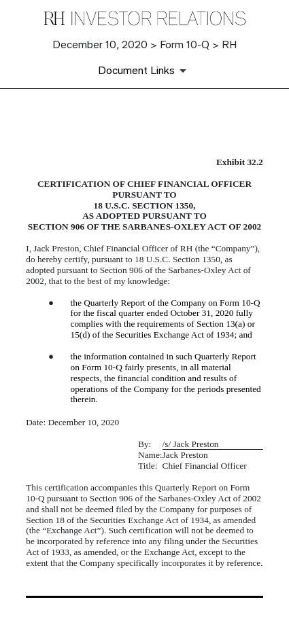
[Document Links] (144, 71)
